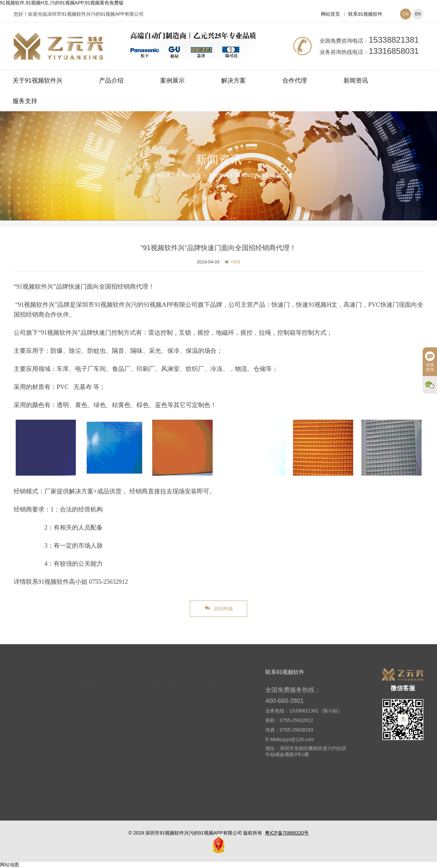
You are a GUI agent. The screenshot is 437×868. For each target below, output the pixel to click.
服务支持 (25, 101)
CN (405, 14)
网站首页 (330, 14)
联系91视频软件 (365, 14)
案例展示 (172, 81)
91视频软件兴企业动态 (259, 175)
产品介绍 (111, 81)
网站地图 (10, 865)
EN (418, 14)
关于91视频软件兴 (38, 81)
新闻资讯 (356, 81)
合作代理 (295, 81)
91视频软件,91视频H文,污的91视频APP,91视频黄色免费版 (62, 3)
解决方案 (234, 81)
